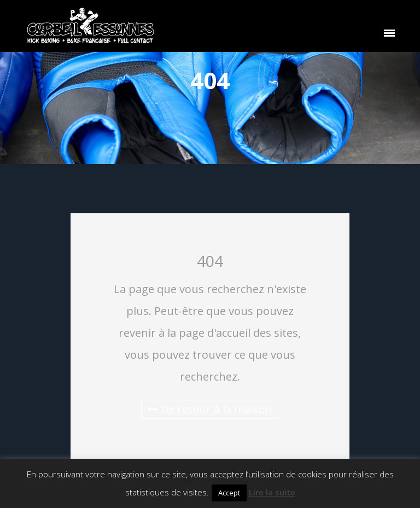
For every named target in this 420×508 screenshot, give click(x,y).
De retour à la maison (210, 409)
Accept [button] (229, 493)
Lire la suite (272, 492)
